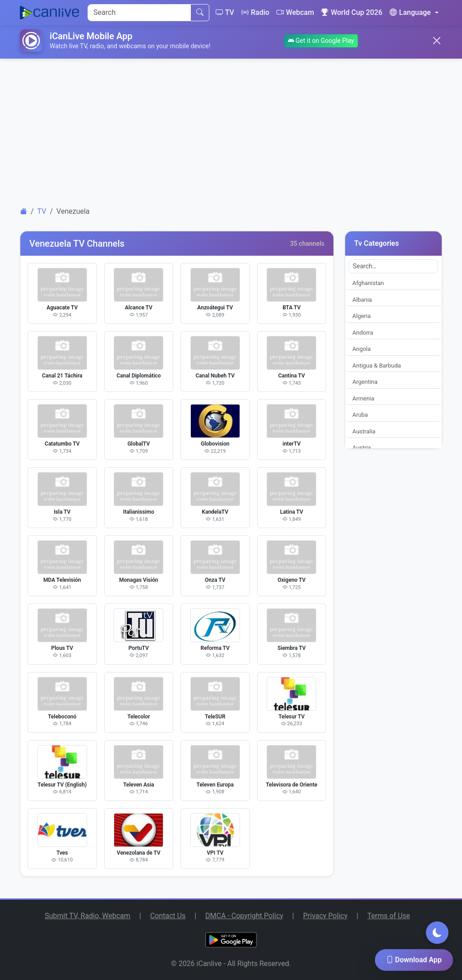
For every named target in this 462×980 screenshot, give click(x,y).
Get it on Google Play (321, 41)
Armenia (363, 398)
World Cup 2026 (352, 13)
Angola (362, 349)
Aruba (360, 415)
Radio (255, 13)
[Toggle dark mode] (437, 933)
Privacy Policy (326, 916)
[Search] (139, 13)
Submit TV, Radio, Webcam (88, 916)
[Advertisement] (231, 129)
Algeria (361, 316)
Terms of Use (389, 916)
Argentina (365, 382)
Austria (362, 448)
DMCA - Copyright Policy (244, 916)
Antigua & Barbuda (377, 366)
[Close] (437, 41)
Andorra (363, 333)
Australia (364, 431)
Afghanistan (368, 283)
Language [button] (410, 13)
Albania (362, 300)
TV (225, 13)
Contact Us (168, 916)
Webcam (295, 13)
